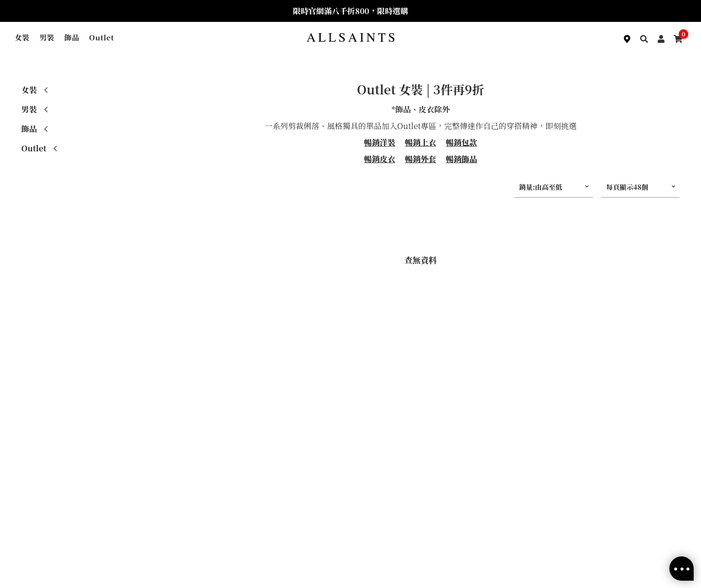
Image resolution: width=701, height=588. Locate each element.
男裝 (47, 37)
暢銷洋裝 (380, 142)
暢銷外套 (421, 159)
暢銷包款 (461, 142)
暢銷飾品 (461, 159)
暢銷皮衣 (380, 159)
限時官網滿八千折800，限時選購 (351, 11)
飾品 (72, 37)
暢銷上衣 (421, 142)
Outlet (101, 37)
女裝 (22, 37)
